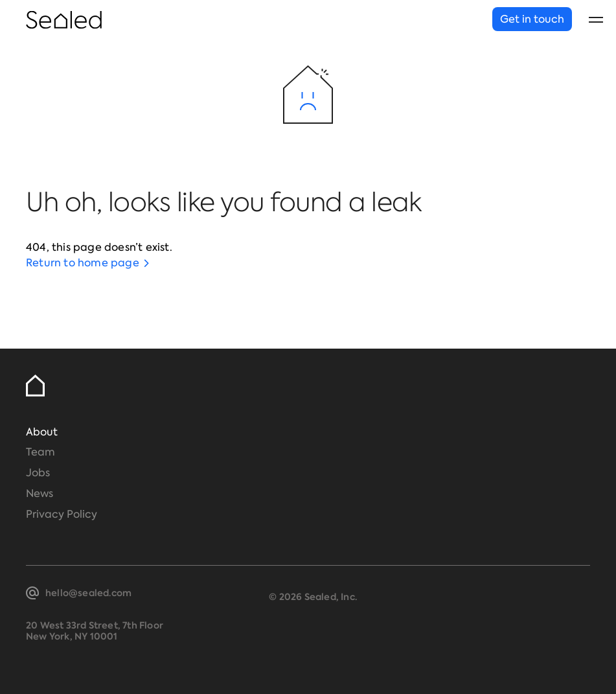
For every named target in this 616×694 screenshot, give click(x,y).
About (42, 432)
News (40, 493)
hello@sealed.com (88, 593)
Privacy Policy (62, 514)
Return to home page (83, 263)
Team (40, 452)
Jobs (38, 473)
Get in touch (532, 19)
